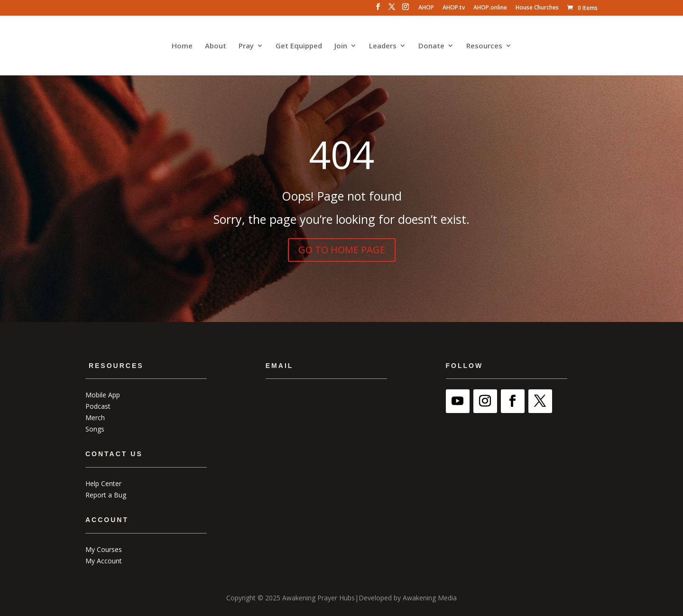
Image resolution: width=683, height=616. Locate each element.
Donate (431, 46)
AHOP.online (490, 8)
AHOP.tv (454, 8)
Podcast (98, 406)
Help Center (103, 483)
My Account (104, 561)
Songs (95, 429)
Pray (246, 46)
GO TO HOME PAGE (342, 250)
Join (341, 46)
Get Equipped (299, 46)
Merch (95, 418)
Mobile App (103, 395)
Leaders (383, 46)
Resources (484, 46)
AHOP (426, 8)
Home (182, 46)
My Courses (104, 549)
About (216, 46)
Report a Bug (106, 495)
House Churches (537, 8)
